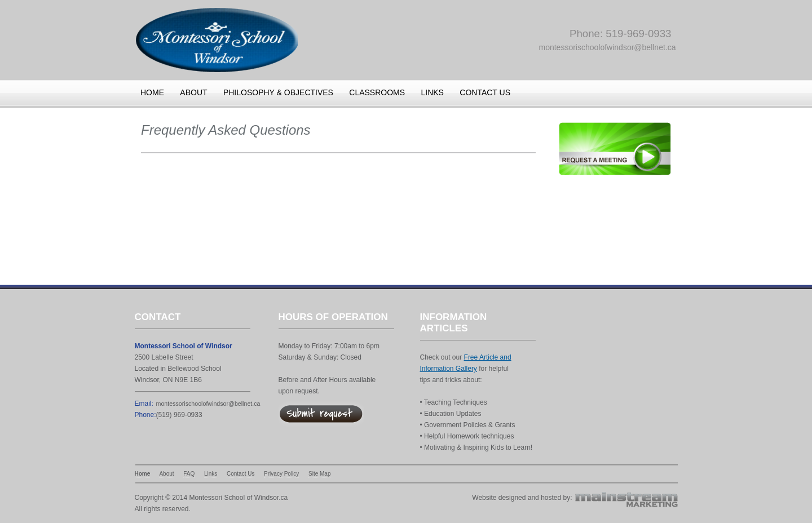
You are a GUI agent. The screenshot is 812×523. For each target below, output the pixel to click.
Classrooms (377, 92)
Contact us (485, 92)
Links (432, 92)
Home (152, 92)
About (193, 92)
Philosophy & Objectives (278, 92)
